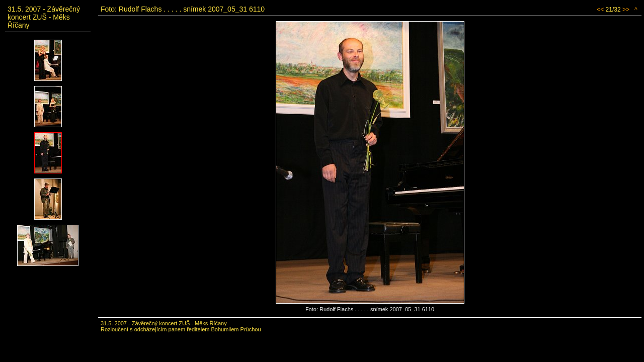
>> (626, 10)
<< (600, 10)
